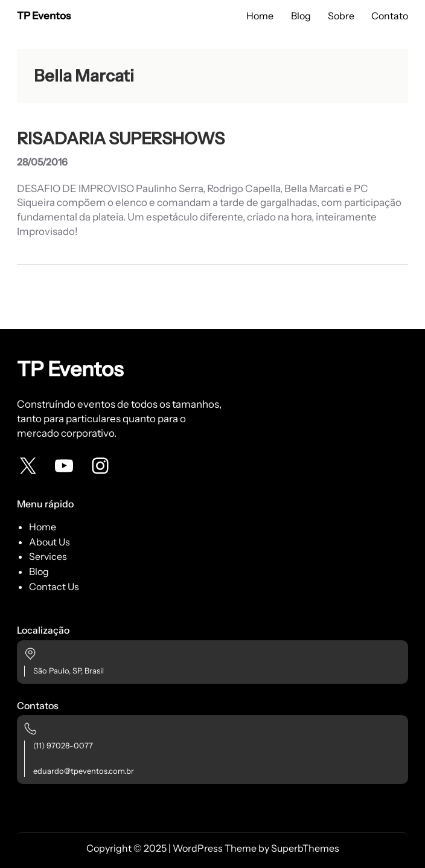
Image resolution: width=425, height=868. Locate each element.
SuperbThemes (305, 848)
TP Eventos (44, 16)
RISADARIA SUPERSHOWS (121, 139)
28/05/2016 (42, 162)
